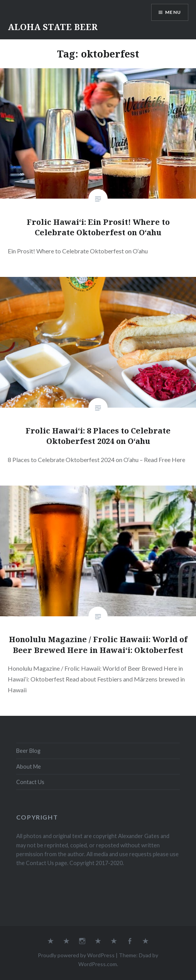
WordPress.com (98, 964)
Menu (173, 12)
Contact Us (30, 782)
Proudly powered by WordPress (76, 955)
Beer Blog (28, 751)
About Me (29, 767)
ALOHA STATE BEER (53, 27)
